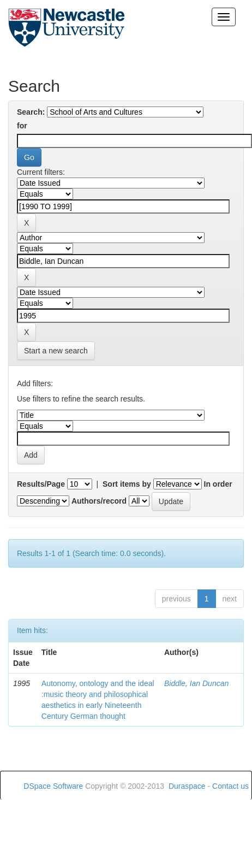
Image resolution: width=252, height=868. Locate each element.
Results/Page (41, 484)
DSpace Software (53, 786)
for (22, 126)
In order (218, 484)
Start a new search (56, 351)
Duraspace (187, 786)
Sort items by (127, 484)
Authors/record (99, 501)
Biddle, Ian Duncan (196, 683)
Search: (31, 112)
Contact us (230, 786)
